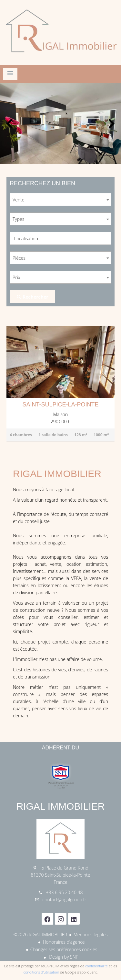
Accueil (60, 32)
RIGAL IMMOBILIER (61, 806)
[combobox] (60, 199)
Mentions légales (91, 934)
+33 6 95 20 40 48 (64, 892)
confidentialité (96, 966)
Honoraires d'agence (64, 942)
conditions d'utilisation (41, 972)
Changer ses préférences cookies (64, 949)
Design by (64, 957)
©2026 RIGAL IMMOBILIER (40, 934)
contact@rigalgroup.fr (65, 900)
